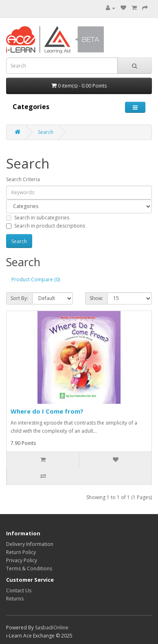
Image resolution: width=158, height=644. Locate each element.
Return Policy (21, 552)
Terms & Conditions (29, 568)
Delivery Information (30, 544)
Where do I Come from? (47, 411)
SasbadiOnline (52, 628)
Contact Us (19, 590)
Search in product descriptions (46, 226)
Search (46, 132)
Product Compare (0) (36, 279)
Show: (96, 298)
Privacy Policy (22, 560)
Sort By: (19, 298)
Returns (15, 599)
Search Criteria (23, 179)
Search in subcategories (38, 218)
